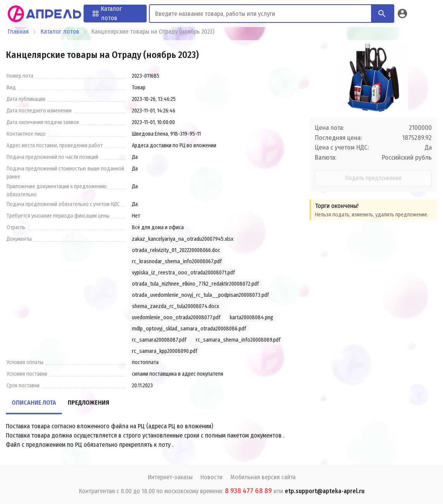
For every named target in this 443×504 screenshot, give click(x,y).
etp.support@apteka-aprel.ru (325, 491)
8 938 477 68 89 (248, 491)
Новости (211, 477)
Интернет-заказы (170, 477)
